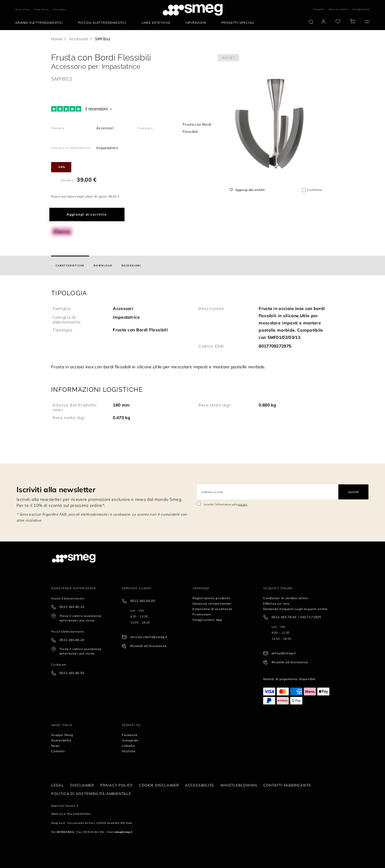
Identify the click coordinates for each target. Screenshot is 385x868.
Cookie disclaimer (159, 785)
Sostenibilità (361, 9)
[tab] (70, 265)
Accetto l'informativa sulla (226, 504)
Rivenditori (60, 9)
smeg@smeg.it (123, 832)
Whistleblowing (239, 785)
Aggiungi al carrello (87, 215)
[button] (192, 330)
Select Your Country (63, 806)
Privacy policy (117, 785)
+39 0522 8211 (65, 832)
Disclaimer (82, 785)
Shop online (23, 9)
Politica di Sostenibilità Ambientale (91, 794)
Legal (58, 785)
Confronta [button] (314, 190)
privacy (243, 504)
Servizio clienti (339, 9)
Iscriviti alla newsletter (56, 489)
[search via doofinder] (311, 22)
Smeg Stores (42, 9)
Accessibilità (200, 785)
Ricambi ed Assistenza (148, 646)
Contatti (319, 9)
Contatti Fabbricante (287, 785)
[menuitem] (41, 23)
